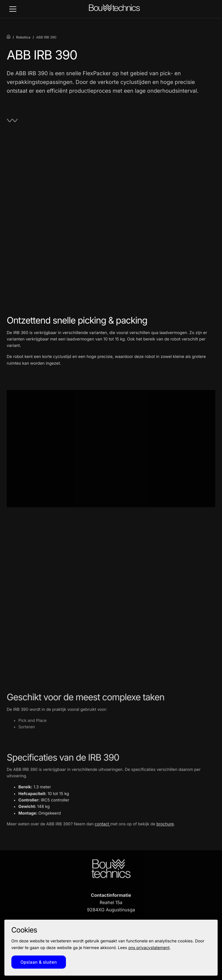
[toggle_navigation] (13, 9)
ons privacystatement (149, 948)
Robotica (23, 37)
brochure (165, 828)
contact (103, 828)
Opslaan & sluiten (39, 962)
